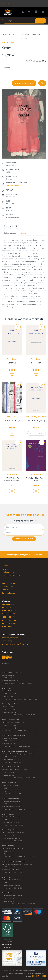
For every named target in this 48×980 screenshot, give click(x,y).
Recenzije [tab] (25, 233)
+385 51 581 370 (9, 788)
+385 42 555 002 (10, 756)
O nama (5, 566)
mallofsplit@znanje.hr (12, 885)
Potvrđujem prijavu (24, 539)
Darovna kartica (8, 593)
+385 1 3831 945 (9, 898)
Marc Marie (42, 417)
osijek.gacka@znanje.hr (13, 838)
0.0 (36, 61)
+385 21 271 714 (9, 741)
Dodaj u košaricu (24, 83)
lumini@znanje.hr (11, 759)
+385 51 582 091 (9, 614)
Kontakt (5, 569)
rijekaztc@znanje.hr (11, 791)
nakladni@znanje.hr (10, 638)
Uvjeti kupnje (7, 586)
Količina (7, 68)
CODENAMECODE (39, 976)
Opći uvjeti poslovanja (11, 575)
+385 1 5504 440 (9, 610)
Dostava (5, 590)
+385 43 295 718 (9, 607)
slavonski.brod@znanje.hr (14, 728)
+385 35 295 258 (9, 620)
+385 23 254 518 (9, 617)
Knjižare (5, 3)
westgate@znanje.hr (12, 822)
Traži (40, 21)
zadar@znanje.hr (10, 775)
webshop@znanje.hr (10, 604)
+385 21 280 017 (10, 882)
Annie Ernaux (12, 359)
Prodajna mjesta (9, 572)
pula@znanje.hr (10, 696)
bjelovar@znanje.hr (11, 854)
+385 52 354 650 (9, 623)
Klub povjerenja (8, 583)
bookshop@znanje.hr (12, 680)
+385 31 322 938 (10, 835)
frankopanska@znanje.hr (13, 807)
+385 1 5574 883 (10, 804)
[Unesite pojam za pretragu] (24, 21)
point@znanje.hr (10, 901)
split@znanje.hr (10, 744)
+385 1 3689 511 (9, 641)
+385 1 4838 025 (10, 867)
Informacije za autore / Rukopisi (15, 644)
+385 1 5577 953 (9, 627)
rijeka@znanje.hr (10, 712)
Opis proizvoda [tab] (10, 233)
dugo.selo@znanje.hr (12, 870)
